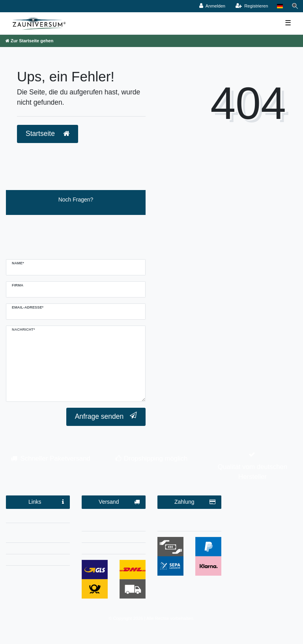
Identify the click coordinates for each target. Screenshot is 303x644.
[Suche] (295, 6)
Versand (119, 502)
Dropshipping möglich (156, 459)
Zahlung (195, 502)
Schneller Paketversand (55, 459)
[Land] (280, 6)
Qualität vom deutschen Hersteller (252, 472)
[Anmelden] (212, 6)
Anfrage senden (106, 416)
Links (46, 502)
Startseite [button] (48, 134)
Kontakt (38, 561)
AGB (38, 550)
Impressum (38, 518)
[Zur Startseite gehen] (29, 41)
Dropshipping (114, 538)
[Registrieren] (252, 6)
